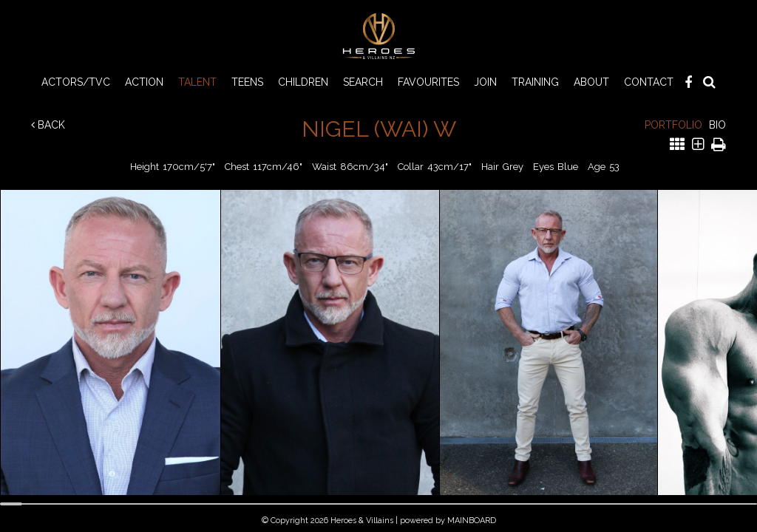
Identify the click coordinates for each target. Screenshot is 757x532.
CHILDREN (303, 82)
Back (48, 125)
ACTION (144, 82)
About (591, 82)
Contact (649, 82)
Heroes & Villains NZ (378, 36)
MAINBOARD (472, 521)
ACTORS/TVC (76, 82)
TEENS (247, 82)
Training (535, 82)
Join (485, 82)
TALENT (197, 82)
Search (363, 82)
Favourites (428, 82)
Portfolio (673, 125)
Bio (717, 125)
